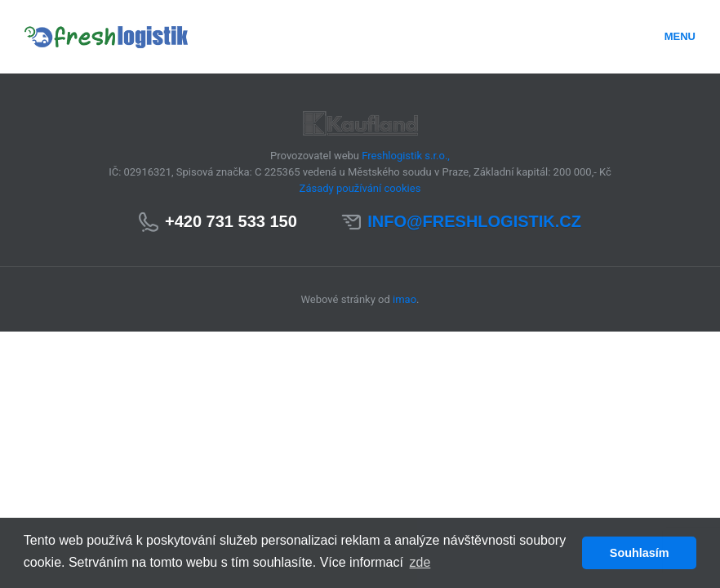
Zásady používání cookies (360, 188)
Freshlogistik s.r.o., (406, 156)
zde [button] (420, 562)
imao (404, 299)
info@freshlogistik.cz (474, 221)
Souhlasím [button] (640, 553)
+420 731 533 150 (231, 221)
